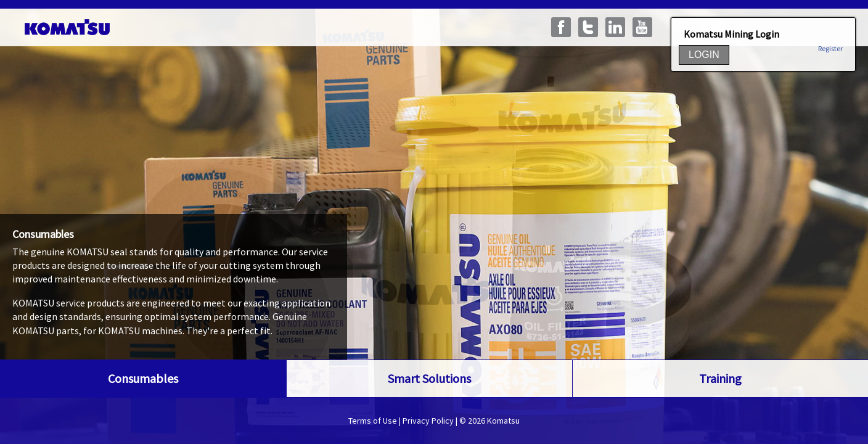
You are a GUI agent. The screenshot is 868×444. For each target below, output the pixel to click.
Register (830, 49)
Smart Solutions (429, 378)
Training (720, 378)
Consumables (143, 378)
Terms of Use (373, 421)
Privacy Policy (428, 421)
